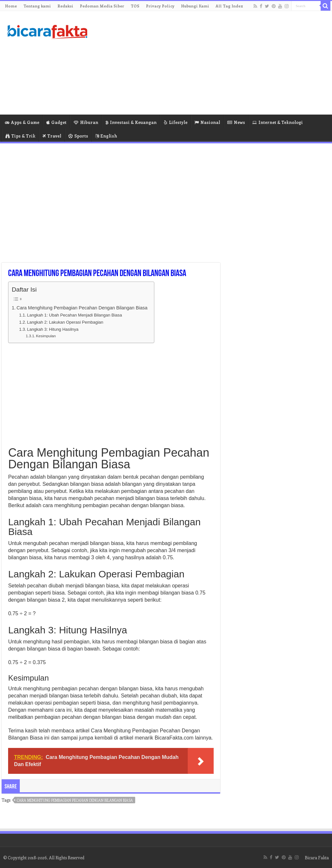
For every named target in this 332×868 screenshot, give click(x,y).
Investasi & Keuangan (131, 122)
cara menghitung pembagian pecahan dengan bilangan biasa (75, 800)
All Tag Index (229, 6)
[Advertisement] (207, 63)
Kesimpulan (46, 336)
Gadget (56, 122)
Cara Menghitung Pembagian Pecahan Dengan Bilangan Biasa (82, 308)
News (236, 122)
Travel (52, 136)
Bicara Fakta (317, 857)
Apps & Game (22, 122)
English (106, 136)
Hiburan (86, 122)
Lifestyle (176, 122)
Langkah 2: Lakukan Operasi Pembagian (65, 322)
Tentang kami (37, 6)
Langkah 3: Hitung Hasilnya (53, 329)
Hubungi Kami (195, 6)
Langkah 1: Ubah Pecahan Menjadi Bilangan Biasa (74, 315)
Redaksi (65, 6)
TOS (135, 6)
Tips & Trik (20, 136)
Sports (78, 136)
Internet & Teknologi (278, 122)
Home (11, 6)
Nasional (207, 122)
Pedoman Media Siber (102, 6)
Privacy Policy (160, 6)
